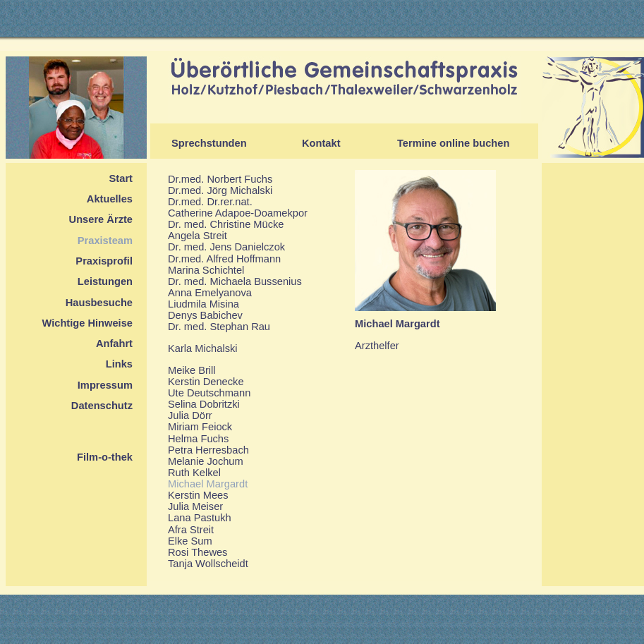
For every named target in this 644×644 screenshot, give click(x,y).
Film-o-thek (105, 457)
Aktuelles (110, 199)
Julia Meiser (195, 506)
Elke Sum (190, 541)
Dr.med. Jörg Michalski (220, 190)
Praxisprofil (104, 261)
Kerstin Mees (198, 495)
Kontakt (321, 143)
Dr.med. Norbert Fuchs (220, 179)
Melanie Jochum (206, 461)
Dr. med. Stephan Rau (219, 327)
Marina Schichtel (206, 270)
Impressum (105, 385)
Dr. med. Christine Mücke (226, 224)
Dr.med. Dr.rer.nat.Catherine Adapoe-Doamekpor (238, 207)
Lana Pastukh (200, 518)
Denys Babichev (205, 315)
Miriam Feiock (200, 427)
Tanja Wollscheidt (208, 564)
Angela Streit (198, 236)
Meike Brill (192, 370)
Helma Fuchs (198, 439)
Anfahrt (114, 344)
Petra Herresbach (208, 450)
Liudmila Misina (203, 304)
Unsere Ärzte (101, 219)
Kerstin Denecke (206, 382)
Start (121, 178)
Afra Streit (191, 530)
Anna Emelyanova (210, 293)
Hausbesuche (99, 303)
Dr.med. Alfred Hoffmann (224, 259)
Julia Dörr (190, 415)
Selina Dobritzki (204, 404)
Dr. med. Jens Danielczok (226, 247)
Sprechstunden (209, 143)
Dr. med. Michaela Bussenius (235, 281)
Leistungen (105, 281)
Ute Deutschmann (209, 393)
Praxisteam (105, 241)
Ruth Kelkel (194, 473)
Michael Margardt (208, 484)
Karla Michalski (203, 348)
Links (119, 364)
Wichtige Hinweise (87, 323)
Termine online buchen (453, 143)
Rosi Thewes (198, 552)
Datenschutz (102, 406)
